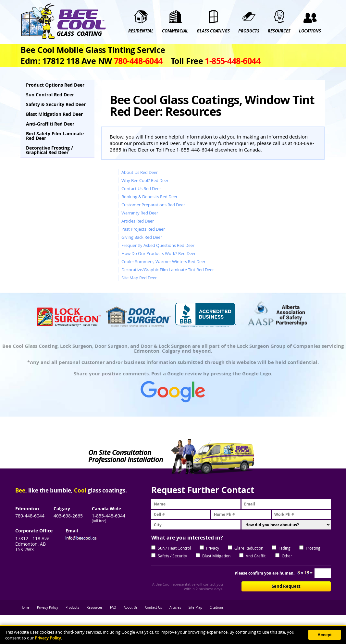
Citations (217, 608)
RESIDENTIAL (141, 31)
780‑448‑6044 (138, 61)
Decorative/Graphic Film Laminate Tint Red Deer (168, 270)
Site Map (195, 608)
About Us (131, 608)
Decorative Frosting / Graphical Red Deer (49, 150)
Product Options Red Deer (55, 85)
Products (72, 608)
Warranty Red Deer (140, 213)
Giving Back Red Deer (142, 237)
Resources (95, 608)
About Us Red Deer (140, 172)
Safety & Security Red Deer (56, 104)
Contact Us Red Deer (141, 188)
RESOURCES (279, 31)
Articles (175, 608)
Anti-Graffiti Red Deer (50, 124)
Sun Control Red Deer (50, 95)
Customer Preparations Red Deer (153, 205)
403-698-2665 (68, 516)
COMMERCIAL (175, 31)
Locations (310, 31)
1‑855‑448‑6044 (233, 61)
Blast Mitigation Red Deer (54, 114)
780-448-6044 (30, 516)
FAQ (113, 608)
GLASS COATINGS (213, 31)
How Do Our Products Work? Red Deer (159, 253)
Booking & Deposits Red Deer (149, 197)
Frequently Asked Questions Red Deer (158, 245)
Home (25, 608)
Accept (324, 635)
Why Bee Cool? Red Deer (145, 180)
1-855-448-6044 (109, 516)
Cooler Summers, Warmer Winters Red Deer (163, 261)
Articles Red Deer (138, 221)
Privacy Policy (48, 608)
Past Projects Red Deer (143, 229)
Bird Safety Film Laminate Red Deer (55, 136)
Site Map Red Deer (139, 278)
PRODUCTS (249, 31)
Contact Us (154, 608)
